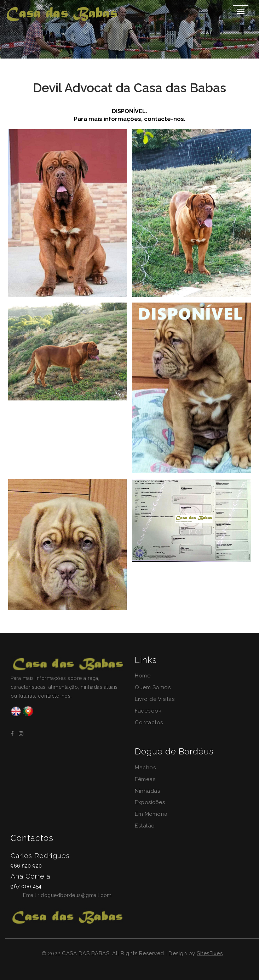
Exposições (150, 802)
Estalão (145, 826)
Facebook (148, 711)
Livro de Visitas (155, 699)
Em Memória (151, 814)
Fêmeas (145, 779)
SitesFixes (210, 953)
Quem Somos (153, 687)
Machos (145, 768)
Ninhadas (147, 791)
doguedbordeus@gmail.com (76, 895)
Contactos (149, 722)
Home (143, 676)
